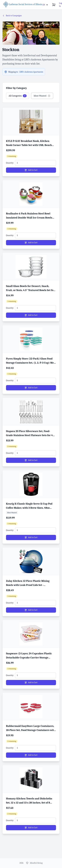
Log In (61, 5)
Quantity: (10, 163)
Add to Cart (31, 170)
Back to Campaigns (12, 16)
